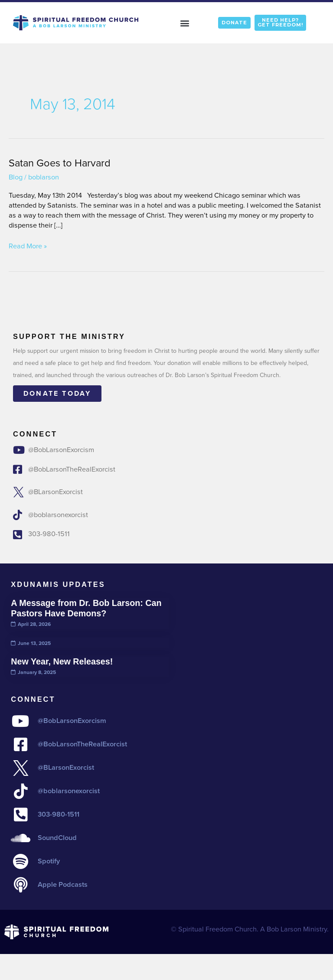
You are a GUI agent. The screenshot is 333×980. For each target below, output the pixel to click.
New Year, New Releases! (62, 661)
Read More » (28, 246)
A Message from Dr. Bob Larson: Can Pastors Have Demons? (86, 608)
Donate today (57, 393)
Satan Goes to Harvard (60, 163)
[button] (185, 23)
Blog (16, 177)
